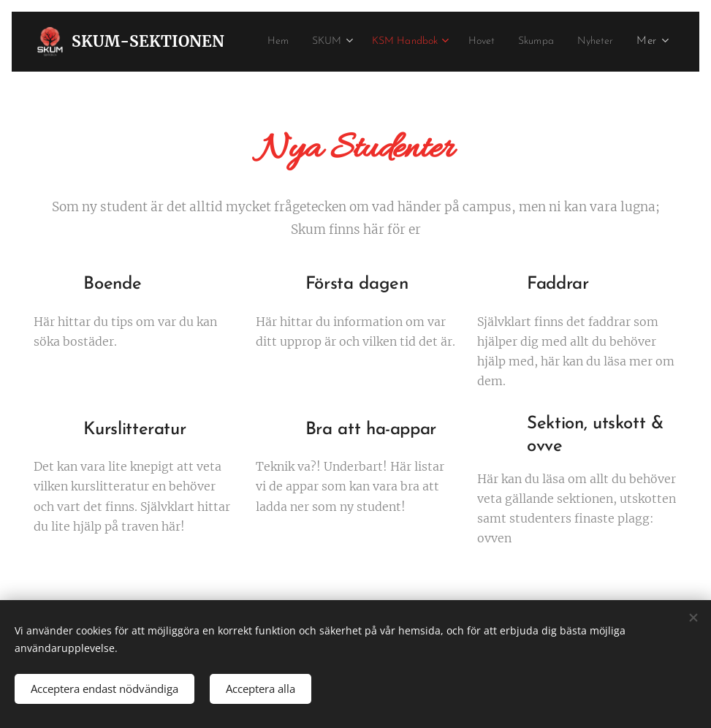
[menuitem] (316, 42)
